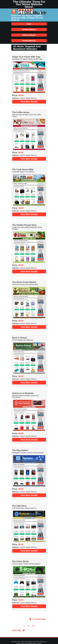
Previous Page (39, 619)
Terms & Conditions (27, 642)
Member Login (16, 642)
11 (33, 626)
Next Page (17, 630)
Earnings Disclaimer (40, 642)
